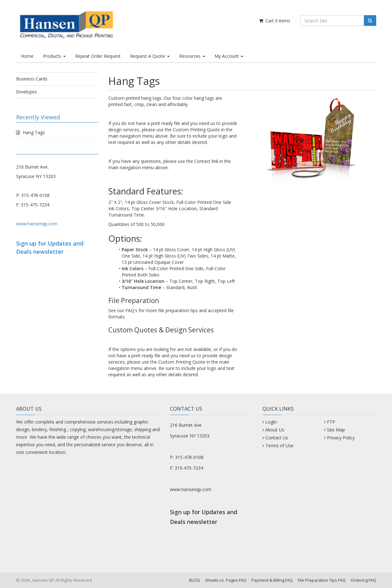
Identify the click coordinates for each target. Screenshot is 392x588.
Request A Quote (150, 56)
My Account (229, 56)
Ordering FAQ (363, 580)
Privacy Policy (341, 438)
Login (271, 422)
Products (54, 56)
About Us (275, 430)
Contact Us (277, 438)
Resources (192, 56)
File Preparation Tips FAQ (322, 580)
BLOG (195, 580)
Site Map (336, 430)
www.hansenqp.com (37, 224)
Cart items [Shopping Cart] (274, 21)
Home (27, 56)
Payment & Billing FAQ (272, 580)
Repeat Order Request (98, 56)
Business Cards (32, 79)
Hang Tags (34, 132)
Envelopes (27, 92)
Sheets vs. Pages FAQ (226, 580)
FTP (331, 422)
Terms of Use (279, 445)
